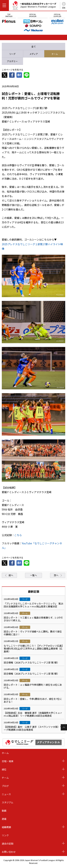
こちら (18, 535)
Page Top (64, 727)
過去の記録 (8, 844)
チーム (5, 778)
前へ (11, 575)
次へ (56, 575)
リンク (5, 835)
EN (64, 8)
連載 (4, 819)
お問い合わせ (9, 852)
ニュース (6, 794)
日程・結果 (8, 761)
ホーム (5, 753)
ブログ (5, 786)
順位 (4, 769)
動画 (4, 811)
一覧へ (33, 575)
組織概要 (6, 827)
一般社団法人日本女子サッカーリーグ (34, 6)
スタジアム (8, 802)
